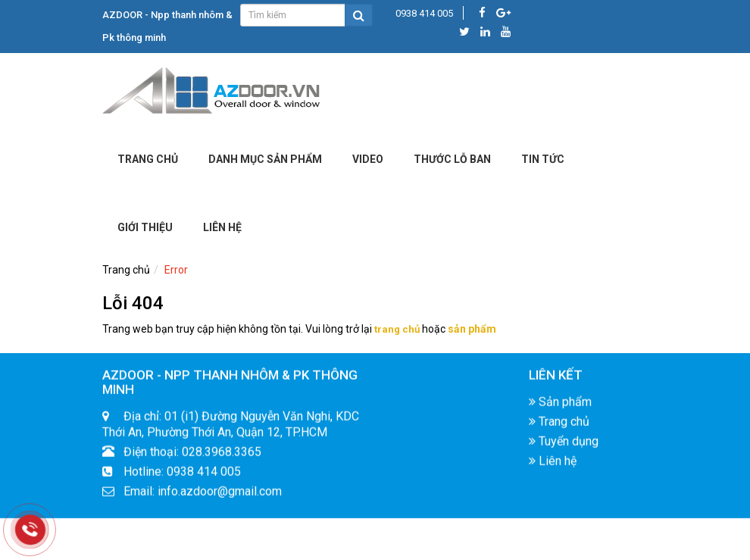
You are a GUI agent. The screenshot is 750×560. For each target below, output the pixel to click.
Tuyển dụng (564, 445)
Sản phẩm (560, 406)
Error (176, 270)
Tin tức (543, 159)
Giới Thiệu (145, 227)
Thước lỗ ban (452, 159)
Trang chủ (148, 159)
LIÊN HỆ (222, 227)
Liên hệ (553, 465)
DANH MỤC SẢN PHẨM (265, 159)
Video (368, 159)
